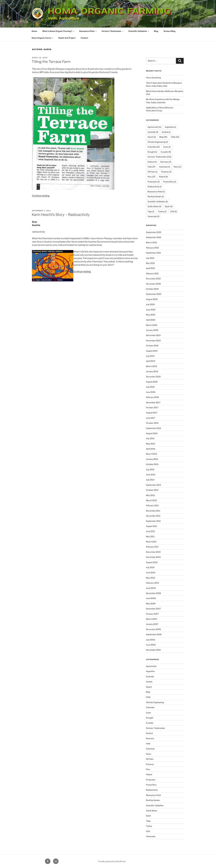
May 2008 (151, 604)
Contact (84, 38)
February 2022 (152, 248)
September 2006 (154, 634)
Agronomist (151, 666)
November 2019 (153, 340)
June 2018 (151, 392)
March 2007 (152, 619)
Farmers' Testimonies (155, 728)
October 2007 (152, 614)
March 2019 (151, 366)
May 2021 (150, 263)
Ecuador (150, 723)
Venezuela (151, 836)
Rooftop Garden (153, 800)
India (148, 744)
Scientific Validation (139, 31)
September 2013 (154, 485)
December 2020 (153, 279)
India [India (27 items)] (152, 167)
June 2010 (151, 572)
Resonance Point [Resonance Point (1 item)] (156, 192)
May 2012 (150, 495)
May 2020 (151, 315)
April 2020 (151, 320)
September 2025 (154, 232)
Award (149, 687)
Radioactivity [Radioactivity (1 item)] (155, 187)
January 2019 (152, 371)
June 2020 (151, 310)
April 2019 (151, 361)
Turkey (149, 826)
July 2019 (150, 356)
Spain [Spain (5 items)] (169, 206)
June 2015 (151, 475)
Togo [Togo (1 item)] (151, 211)
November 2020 (153, 284)
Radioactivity (152, 790)
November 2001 (153, 650)
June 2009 (151, 588)
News (149, 754)
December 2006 (153, 629)
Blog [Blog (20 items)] (163, 137)
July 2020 (150, 304)
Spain (148, 816)
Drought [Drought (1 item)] (152, 152)
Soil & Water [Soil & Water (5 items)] (154, 206)
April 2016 (151, 449)
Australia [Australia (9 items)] (153, 132)
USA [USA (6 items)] (174, 211)
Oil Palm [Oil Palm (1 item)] (152, 172)
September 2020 (154, 294)
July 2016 (150, 438)
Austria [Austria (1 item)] (166, 132)
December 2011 (153, 511)
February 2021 (152, 273)
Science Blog (170, 31)
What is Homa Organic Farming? (58, 31)
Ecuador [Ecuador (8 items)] (166, 152)
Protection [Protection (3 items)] (154, 182)
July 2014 (150, 480)
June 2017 (151, 418)
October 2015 (152, 464)
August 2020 (152, 299)
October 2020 (152, 289)
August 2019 (152, 351)
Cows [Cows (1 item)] (167, 147)
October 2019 (152, 346)
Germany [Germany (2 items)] (166, 162)
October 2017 (152, 408)
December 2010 (153, 552)
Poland (149, 774)
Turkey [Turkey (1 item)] (162, 211)
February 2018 (152, 397)
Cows (148, 713)
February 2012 (152, 505)
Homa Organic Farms (43, 38)
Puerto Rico (151, 785)
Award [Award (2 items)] (152, 137)
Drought (150, 718)
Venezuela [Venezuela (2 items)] (153, 216)
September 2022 (154, 237)
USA (148, 831)
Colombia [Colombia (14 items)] (154, 147)
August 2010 (152, 562)
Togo (148, 821)
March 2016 (151, 454)
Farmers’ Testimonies (113, 31)
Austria (149, 682)
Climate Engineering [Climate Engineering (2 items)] (158, 142)
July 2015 (150, 469)
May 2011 (150, 536)
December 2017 (153, 402)
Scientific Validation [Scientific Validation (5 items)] (158, 201)
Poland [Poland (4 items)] (163, 177)
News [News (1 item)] (177, 167)
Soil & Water (152, 811)
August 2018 (152, 382)
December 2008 (153, 593)
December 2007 (153, 609)
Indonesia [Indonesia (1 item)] (165, 167)
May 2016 (150, 444)
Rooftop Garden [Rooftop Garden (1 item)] (156, 196)
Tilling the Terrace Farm (51, 62)
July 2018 (150, 387)
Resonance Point (88, 31)
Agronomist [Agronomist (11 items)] (154, 127)
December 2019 (153, 335)
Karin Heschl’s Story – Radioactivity (61, 215)
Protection (151, 780)
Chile (148, 697)
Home (34, 31)
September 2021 (153, 253)
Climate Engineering (155, 702)
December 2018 (153, 377)
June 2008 (151, 598)
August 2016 (152, 433)
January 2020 (152, 330)
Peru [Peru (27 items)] (151, 177)
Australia (150, 676)
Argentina (150, 671)
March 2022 (151, 242)
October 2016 (152, 423)
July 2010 (150, 567)
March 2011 (151, 542)
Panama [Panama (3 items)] (166, 172)
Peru (148, 769)
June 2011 (150, 531)
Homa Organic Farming (109, 11)
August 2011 (152, 526)
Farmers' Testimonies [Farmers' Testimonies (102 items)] (159, 157)
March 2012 (151, 500)
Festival (149, 733)
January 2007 (152, 624)
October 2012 (152, 490)
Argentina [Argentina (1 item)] (170, 127)
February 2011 (152, 547)
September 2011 (153, 521)
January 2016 (152, 459)
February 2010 (152, 583)
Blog (156, 31)
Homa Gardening (153, 78)
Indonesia (150, 749)
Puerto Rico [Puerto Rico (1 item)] (170, 182)
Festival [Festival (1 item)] (152, 162)
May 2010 (151, 578)
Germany (150, 738)
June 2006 (151, 645)
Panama (150, 764)
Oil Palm (150, 759)
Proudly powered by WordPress (112, 861)
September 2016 (154, 428)
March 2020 (152, 325)
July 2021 (150, 258)
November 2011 (153, 516)
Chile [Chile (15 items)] (175, 137)
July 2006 (150, 640)
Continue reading (41, 196)
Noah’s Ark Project (67, 38)
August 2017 (152, 413)
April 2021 (150, 268)
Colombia (150, 707)
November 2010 (153, 557)
